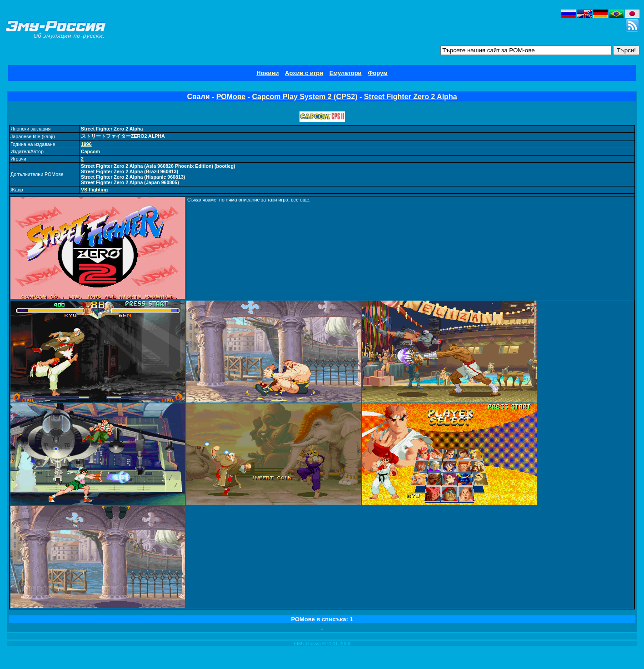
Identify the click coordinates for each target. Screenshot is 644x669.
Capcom (90, 151)
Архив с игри (304, 73)
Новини (267, 73)
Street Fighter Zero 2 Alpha (411, 97)
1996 (86, 144)
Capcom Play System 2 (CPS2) (305, 97)
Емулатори (346, 73)
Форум (377, 73)
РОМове (231, 97)
